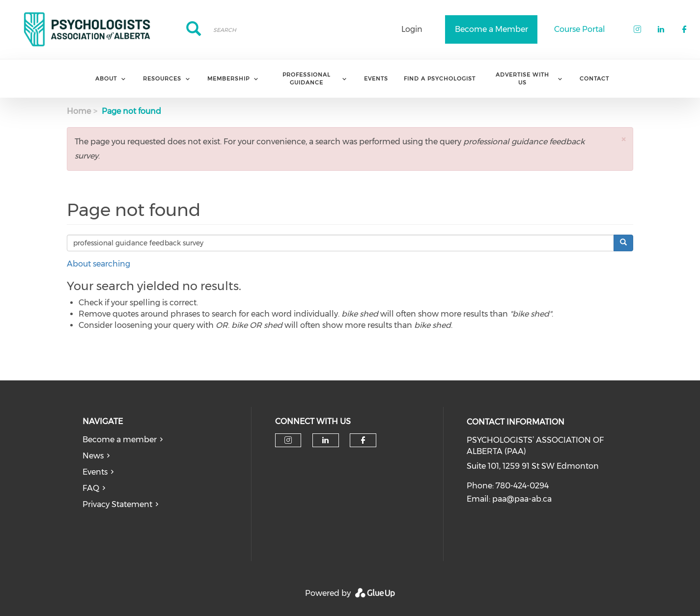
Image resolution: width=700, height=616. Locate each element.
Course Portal (580, 29)
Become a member (120, 440)
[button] (623, 139)
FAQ (91, 488)
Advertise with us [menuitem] (522, 78)
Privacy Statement (117, 504)
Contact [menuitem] (594, 79)
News (93, 456)
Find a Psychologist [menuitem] (440, 79)
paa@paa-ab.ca (522, 499)
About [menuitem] (106, 79)
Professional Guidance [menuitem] (307, 78)
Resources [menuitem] (162, 79)
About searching (98, 264)
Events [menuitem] (376, 79)
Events (95, 472)
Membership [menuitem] (228, 79)
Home (79, 111)
